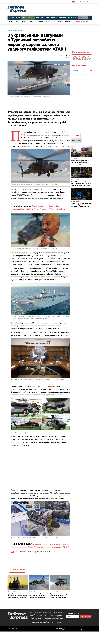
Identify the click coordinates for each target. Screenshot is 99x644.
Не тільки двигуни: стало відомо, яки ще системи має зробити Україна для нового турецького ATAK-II (40, 550)
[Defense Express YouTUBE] (84, 2)
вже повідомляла (46, 389)
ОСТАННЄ (76, 136)
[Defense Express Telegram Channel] (91, 2)
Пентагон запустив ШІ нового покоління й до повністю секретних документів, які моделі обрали (79, 207)
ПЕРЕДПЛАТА (82, 635)
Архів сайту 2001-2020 (82, 22)
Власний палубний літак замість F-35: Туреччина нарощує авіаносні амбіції (38, 602)
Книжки (49, 22)
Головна (10, 31)
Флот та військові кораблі (42, 558)
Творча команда (21, 22)
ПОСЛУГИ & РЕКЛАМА (72, 635)
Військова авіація (20, 558)
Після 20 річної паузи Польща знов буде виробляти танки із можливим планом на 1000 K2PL (80, 185)
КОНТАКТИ (89, 635)
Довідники (41, 22)
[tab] (76, 136)
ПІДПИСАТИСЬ (86, 623)
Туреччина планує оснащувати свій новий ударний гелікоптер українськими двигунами (59, 602)
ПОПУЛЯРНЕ (77, 140)
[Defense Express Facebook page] (80, 2)
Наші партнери (58, 22)
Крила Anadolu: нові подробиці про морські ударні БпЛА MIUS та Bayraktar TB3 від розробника (40, 209)
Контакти (68, 22)
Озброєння (30, 558)
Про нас (11, 22)
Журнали (32, 22)
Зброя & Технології (17, 31)
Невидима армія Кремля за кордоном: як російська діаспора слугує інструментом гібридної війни (81, 164)
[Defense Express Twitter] (87, 2)
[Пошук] (90, 18)
